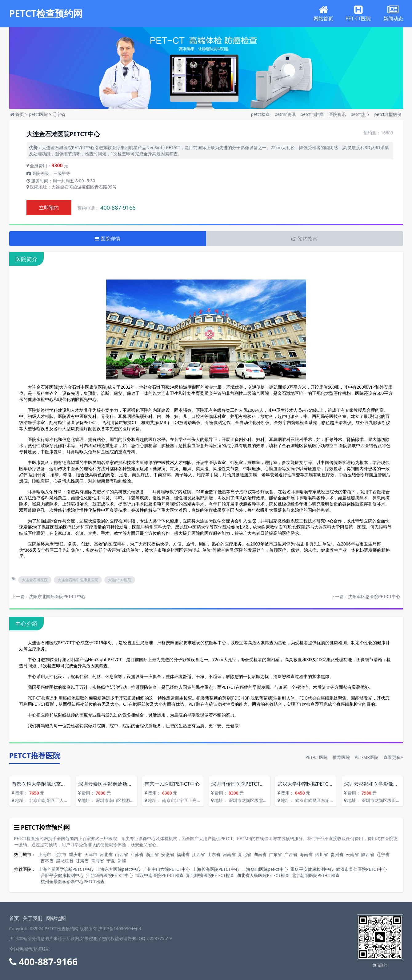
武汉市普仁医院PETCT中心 (362, 869)
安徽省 (168, 854)
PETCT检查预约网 (46, 14)
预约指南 (304, 239)
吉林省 (47, 861)
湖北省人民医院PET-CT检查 (263, 875)
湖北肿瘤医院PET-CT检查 (210, 875)
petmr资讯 (286, 114)
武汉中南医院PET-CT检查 (160, 875)
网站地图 (56, 918)
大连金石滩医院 (35, 580)
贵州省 (337, 854)
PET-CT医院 (317, 757)
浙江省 (152, 854)
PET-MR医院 (366, 757)
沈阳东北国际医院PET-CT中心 (57, 596)
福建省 (183, 854)
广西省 (291, 854)
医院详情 (107, 239)
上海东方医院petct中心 (118, 869)
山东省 (214, 854)
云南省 (352, 854)
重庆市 (75, 854)
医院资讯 (338, 114)
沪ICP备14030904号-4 (120, 928)
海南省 (306, 854)
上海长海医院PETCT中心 (216, 869)
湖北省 (245, 854)
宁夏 (111, 861)
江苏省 (137, 854)
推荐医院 (341, 757)
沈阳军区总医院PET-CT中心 (374, 596)
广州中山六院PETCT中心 (166, 869)
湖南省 (260, 854)
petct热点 (360, 114)
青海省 (98, 861)
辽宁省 (59, 114)
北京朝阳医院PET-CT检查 (316, 875)
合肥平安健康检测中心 (62, 875)
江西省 (198, 854)
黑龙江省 (65, 861)
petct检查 (261, 114)
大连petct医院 (120, 580)
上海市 (45, 854)
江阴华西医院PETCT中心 (110, 875)
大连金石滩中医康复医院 (78, 580)
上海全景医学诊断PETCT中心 (66, 869)
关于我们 (33, 918)
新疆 (122, 861)
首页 (20, 114)
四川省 (322, 854)
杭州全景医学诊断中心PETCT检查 (73, 881)
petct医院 (38, 114)
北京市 (60, 854)
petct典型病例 (388, 114)
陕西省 (368, 854)
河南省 (229, 854)
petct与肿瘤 (313, 114)
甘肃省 (82, 861)
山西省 (122, 854)
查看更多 (393, 757)
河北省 (106, 854)
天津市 (91, 854)
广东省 (275, 854)
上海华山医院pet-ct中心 (265, 869)
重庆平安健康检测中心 (312, 869)
